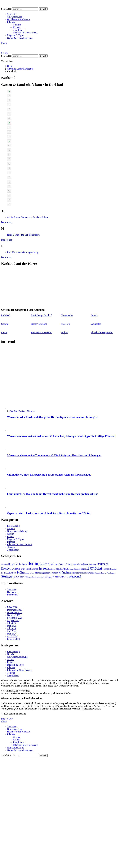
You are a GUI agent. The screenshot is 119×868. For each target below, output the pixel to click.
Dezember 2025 (15, 610)
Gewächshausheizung (17, 531)
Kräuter (17, 27)
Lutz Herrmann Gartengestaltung (23, 252)
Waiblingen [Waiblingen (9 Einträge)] (48, 577)
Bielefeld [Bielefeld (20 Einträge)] (44, 564)
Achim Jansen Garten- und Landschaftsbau (27, 217)
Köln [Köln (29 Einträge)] (20, 572)
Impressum (12, 595)
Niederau (65, 324)
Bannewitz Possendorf (42, 332)
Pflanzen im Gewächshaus (25, 33)
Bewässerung (13, 526)
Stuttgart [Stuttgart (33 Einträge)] (7, 576)
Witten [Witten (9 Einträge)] (66, 577)
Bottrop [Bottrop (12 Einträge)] (69, 564)
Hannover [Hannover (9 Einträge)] (113, 569)
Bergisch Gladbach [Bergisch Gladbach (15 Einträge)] (17, 564)
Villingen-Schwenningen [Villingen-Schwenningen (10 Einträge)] (34, 577)
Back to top (7, 222)
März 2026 (12, 607)
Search (43, 9)
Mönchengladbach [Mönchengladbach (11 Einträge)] (42, 573)
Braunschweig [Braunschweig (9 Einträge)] (78, 564)
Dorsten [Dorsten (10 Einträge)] (93, 564)
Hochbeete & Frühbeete (18, 19)
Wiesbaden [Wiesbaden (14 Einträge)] (58, 577)
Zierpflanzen (19, 30)
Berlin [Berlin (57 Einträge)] (33, 563)
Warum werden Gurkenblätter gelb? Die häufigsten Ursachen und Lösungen (52, 417)
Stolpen (65, 332)
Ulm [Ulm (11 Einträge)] (16, 577)
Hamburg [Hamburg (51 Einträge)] (94, 568)
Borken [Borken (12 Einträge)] (62, 564)
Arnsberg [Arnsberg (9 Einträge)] (4, 564)
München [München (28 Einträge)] (65, 572)
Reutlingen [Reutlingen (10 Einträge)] (111, 573)
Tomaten (11, 547)
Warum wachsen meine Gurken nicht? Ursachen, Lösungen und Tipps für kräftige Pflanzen (61, 436)
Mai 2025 (12, 626)
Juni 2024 (12, 631)
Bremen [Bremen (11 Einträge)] (86, 564)
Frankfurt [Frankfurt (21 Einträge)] (61, 569)
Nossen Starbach (39, 324)
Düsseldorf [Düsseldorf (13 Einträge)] (26, 569)
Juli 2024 (11, 628)
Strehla (94, 315)
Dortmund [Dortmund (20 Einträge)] (103, 564)
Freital (4, 332)
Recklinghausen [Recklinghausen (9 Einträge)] (101, 573)
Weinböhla (96, 324)
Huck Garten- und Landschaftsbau (23, 235)
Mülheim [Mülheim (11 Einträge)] (54, 573)
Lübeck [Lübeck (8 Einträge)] (32, 573)
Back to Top (7, 719)
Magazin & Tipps (15, 35)
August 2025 (13, 620)
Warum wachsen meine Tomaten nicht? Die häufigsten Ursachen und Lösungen (54, 455)
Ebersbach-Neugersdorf (102, 332)
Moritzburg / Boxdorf (41, 315)
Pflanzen (11, 22)
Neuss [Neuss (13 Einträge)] (83, 573)
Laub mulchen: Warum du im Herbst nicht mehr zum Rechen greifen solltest (52, 494)
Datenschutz (13, 592)
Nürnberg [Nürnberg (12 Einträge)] (90, 573)
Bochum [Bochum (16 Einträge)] (54, 564)
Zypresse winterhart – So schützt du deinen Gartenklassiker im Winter (49, 513)
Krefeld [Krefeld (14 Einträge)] (13, 573)
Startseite (12, 14)
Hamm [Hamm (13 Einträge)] (106, 569)
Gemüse (17, 25)
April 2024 (12, 636)
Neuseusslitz (67, 315)
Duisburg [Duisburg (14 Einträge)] (16, 569)
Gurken (22, 411)
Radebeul (6, 315)
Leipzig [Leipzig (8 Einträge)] (27, 573)
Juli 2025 (11, 623)
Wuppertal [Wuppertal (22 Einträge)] (75, 576)
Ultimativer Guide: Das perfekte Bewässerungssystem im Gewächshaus (49, 475)
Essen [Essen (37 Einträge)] (43, 568)
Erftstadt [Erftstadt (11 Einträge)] (35, 569)
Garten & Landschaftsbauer (20, 38)
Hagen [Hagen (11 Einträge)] (83, 569)
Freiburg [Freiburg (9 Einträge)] (70, 569)
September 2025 (15, 618)
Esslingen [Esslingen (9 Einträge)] (52, 569)
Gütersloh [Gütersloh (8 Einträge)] (77, 569)
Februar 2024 (13, 639)
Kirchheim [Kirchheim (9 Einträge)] (5, 573)
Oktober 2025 (14, 615)
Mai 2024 (12, 634)
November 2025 (15, 612)
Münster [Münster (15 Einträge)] (76, 573)
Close (4, 721)
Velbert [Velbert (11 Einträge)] (21, 577)
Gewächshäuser (14, 17)
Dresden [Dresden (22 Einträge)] (6, 569)
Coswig (5, 324)
